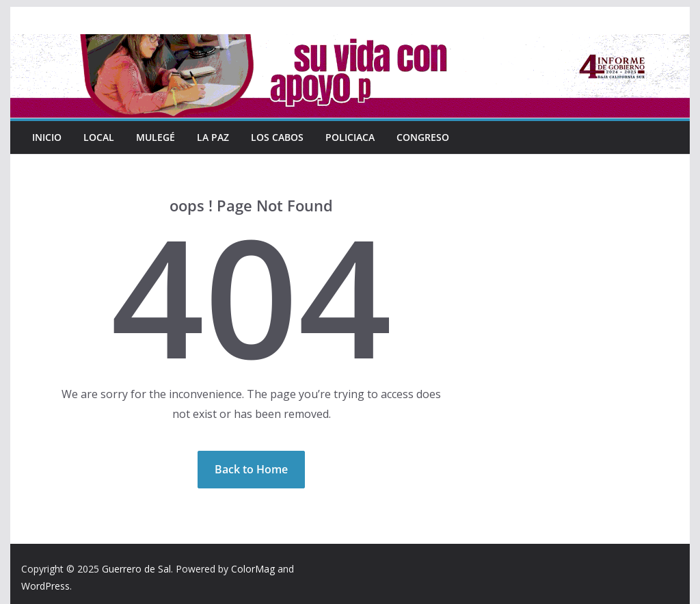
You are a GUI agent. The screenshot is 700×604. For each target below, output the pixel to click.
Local (99, 137)
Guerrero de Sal (136, 569)
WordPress (45, 586)
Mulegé (156, 137)
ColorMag (253, 569)
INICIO (47, 137)
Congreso (422, 137)
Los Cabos (277, 137)
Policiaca (349, 137)
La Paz (213, 137)
